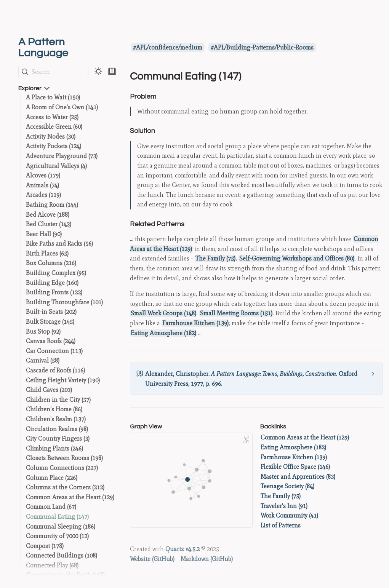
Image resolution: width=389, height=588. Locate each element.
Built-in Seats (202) (51, 312)
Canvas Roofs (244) (51, 341)
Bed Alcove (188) (48, 215)
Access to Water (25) (52, 117)
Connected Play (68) (52, 565)
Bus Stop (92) (43, 332)
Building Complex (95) (56, 273)
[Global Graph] (246, 439)
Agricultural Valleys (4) (56, 166)
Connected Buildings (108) (62, 555)
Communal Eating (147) (57, 517)
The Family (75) (215, 258)
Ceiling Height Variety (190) (63, 380)
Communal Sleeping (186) (61, 526)
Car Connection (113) (54, 351)
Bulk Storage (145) (50, 322)
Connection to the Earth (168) (65, 575)
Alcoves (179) (43, 175)
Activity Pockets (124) (54, 146)
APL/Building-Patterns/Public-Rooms (264, 47)
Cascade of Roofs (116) (55, 370)
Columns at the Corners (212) (65, 487)
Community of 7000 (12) (57, 536)
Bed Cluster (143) (49, 224)
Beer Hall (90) (44, 234)
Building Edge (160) (52, 283)
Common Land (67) (51, 507)
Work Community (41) (289, 515)
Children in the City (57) (58, 400)
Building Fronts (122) (54, 292)
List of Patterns (281, 525)
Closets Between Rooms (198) (64, 458)
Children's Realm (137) (56, 419)
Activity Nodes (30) (51, 137)
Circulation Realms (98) (57, 429)
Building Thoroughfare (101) (64, 302)
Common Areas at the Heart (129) (70, 497)
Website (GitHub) (152, 559)
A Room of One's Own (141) (62, 107)
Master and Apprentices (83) (298, 477)
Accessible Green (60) (54, 127)
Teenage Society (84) (287, 486)
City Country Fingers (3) (58, 439)
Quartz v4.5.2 (182, 549)
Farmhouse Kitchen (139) (195, 323)
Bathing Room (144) (52, 205)
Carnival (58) (43, 360)
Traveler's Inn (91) (284, 506)
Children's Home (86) (54, 409)
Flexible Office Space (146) (295, 467)
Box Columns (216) (51, 263)
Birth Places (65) (47, 253)
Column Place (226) (52, 478)
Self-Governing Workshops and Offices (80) (297, 258)
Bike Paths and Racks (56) (59, 244)
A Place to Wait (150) (53, 97)
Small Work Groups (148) (163, 313)
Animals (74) (42, 185)
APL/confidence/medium (169, 47)
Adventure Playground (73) (62, 156)
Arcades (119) (43, 195)
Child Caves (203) (49, 390)
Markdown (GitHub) (207, 559)
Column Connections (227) (62, 468)
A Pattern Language (43, 48)
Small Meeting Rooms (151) (236, 313)
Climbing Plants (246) (54, 448)
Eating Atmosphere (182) (163, 333)
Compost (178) (45, 546)
